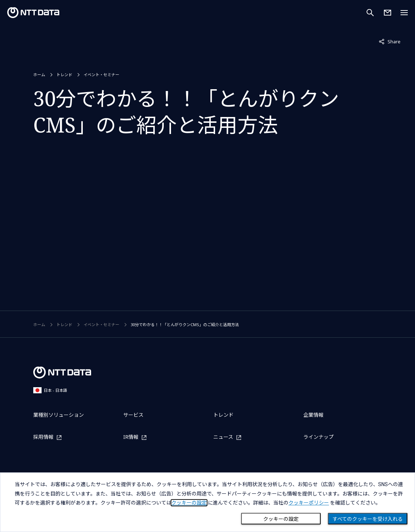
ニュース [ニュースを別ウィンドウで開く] (223, 437)
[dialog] (208, 502)
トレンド (64, 75)
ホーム (39, 75)
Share (390, 41)
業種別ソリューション (59, 415)
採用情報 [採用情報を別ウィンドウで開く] (43, 437)
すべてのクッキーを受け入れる (368, 519)
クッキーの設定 (281, 519)
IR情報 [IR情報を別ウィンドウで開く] (131, 437)
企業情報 (313, 415)
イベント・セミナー (101, 75)
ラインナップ (318, 437)
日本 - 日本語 (50, 390)
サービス (133, 415)
